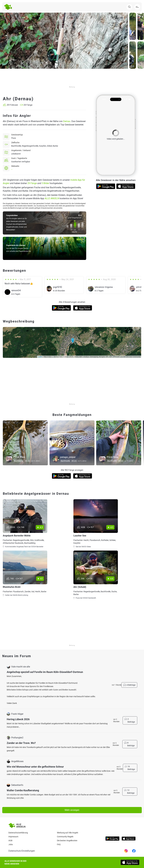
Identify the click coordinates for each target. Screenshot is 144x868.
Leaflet (40, 357)
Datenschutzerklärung (18, 833)
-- (12, 169)
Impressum (13, 837)
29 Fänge (32, 183)
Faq (59, 844)
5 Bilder (45, 183)
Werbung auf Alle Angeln (68, 833)
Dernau (67, 121)
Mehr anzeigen (72, 810)
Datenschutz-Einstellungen (22, 851)
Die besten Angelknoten (67, 841)
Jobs (11, 844)
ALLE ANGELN (52, 198)
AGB (10, 841)
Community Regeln (65, 837)
